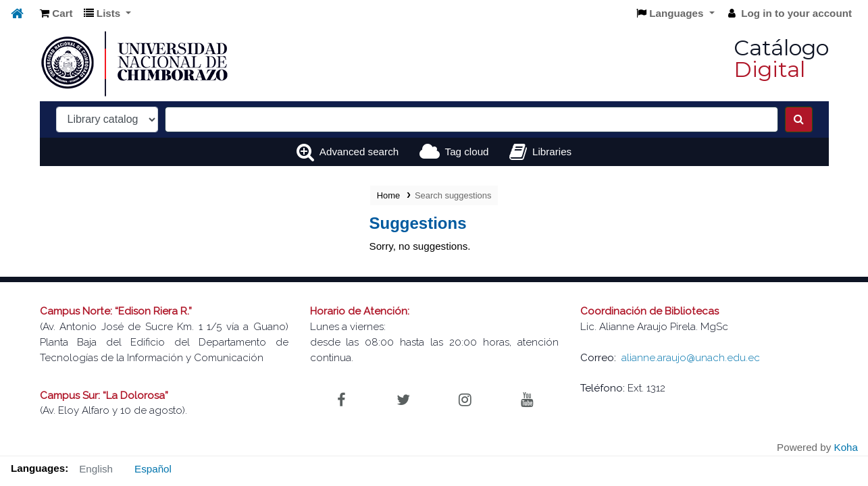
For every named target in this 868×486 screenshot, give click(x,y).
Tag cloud (467, 152)
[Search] (799, 119)
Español (153, 469)
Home (388, 195)
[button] (56, 14)
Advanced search (359, 152)
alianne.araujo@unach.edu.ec (691, 358)
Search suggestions (453, 195)
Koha (846, 447)
